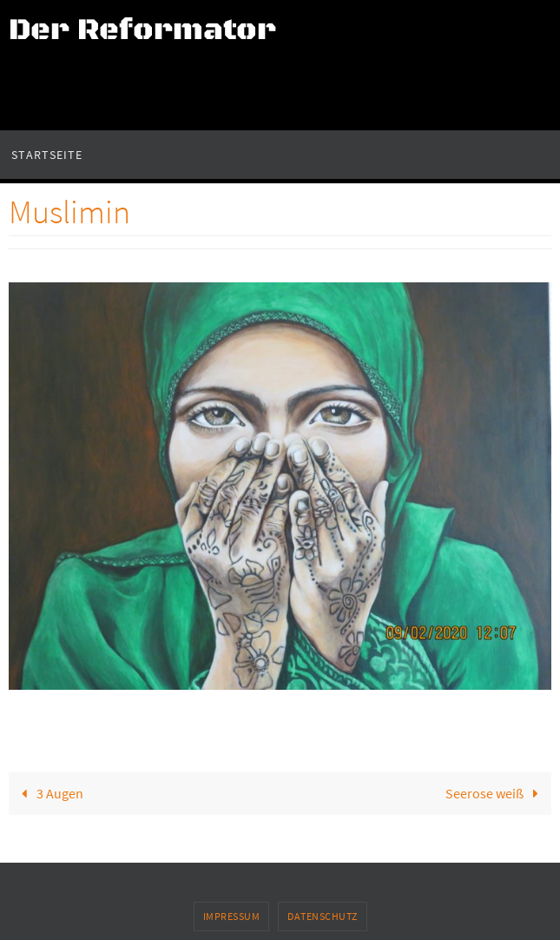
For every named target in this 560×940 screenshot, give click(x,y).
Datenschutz (323, 916)
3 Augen (49, 793)
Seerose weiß (496, 793)
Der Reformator (142, 30)
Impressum (232, 916)
